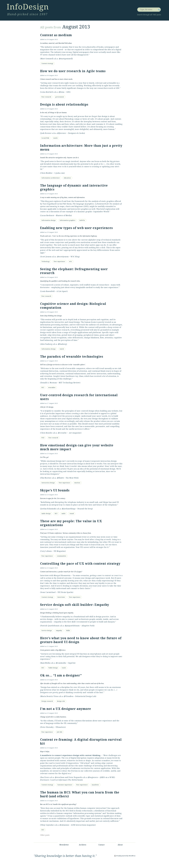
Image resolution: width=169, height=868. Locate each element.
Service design (47, 631)
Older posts (45, 835)
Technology (46, 262)
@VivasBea (69, 696)
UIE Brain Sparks (65, 592)
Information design (49, 220)
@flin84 (60, 478)
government (60, 97)
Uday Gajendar (47, 825)
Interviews (61, 597)
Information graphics (68, 220)
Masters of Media (64, 215)
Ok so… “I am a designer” (61, 675)
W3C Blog (75, 257)
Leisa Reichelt (47, 92)
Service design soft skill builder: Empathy (75, 605)
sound (72, 514)
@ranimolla (61, 663)
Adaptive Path (88, 626)
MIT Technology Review (69, 383)
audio (64, 514)
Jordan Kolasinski (49, 509)
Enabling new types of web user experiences (76, 228)
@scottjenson (63, 257)
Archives (83, 845)
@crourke (62, 433)
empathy (59, 631)
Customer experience (65, 785)
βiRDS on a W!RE (107, 777)
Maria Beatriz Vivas (50, 696)
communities (62, 556)
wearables (52, 388)
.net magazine (75, 433)
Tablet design (53, 668)
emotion (77, 483)
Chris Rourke (47, 433)
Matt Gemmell (47, 59)
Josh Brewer (46, 133)
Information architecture (51, 178)
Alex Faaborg (47, 344)
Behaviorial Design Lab (85, 696)
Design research (47, 701)
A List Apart (62, 291)
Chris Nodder (47, 173)
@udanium (64, 825)
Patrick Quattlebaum (50, 626)
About (120, 845)
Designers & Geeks (76, 133)
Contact (101, 845)
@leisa (61, 92)
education (67, 178)
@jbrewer (62, 133)
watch (55, 138)
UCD (43, 438)
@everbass (60, 777)
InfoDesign (28, 7)
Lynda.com (59, 173)
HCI (43, 388)
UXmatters (60, 727)
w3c (71, 262)
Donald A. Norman (49, 383)
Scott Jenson (46, 257)
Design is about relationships (64, 105)
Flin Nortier (46, 478)
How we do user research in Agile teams (73, 71)
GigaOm (71, 663)
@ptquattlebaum (72, 626)
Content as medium (56, 35)
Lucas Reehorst (47, 215)
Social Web (45, 138)
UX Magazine (59, 551)
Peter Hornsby (47, 727)
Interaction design (48, 483)
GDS (68, 92)
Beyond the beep (85, 509)
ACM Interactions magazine (83, 825)
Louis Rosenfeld (48, 291)
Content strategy (47, 64)
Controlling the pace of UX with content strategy (80, 564)
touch (64, 668)
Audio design (46, 514)
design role (61, 701)
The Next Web (72, 478)
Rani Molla (45, 663)
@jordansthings (69, 509)
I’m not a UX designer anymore (66, 709)
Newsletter (64, 845)
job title (60, 732)
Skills (68, 631)
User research (46, 97)
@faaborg (62, 344)
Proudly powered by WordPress (126, 856)
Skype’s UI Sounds (55, 490)
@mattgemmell (66, 59)
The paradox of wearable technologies (72, 357)
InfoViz (82, 220)
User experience (59, 262)
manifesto (95, 785)
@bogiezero (93, 777)
